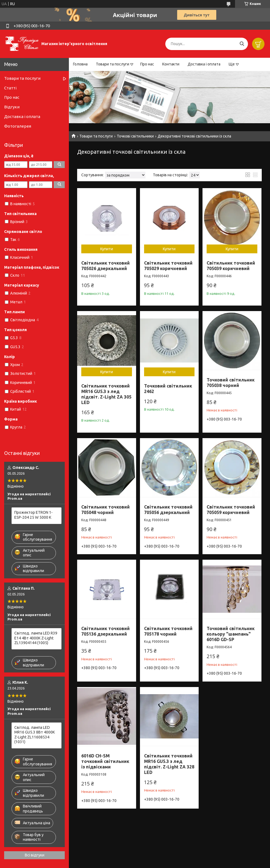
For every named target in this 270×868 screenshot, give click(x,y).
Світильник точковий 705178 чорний (168, 631)
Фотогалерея (18, 126)
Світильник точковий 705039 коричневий (231, 266)
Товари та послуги (113, 64)
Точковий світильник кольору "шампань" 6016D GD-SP (231, 634)
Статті (10, 88)
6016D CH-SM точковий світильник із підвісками (105, 761)
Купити (107, 249)
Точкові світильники (135, 136)
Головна (80, 64)
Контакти (171, 64)
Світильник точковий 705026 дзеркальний (106, 266)
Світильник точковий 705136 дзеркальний (106, 631)
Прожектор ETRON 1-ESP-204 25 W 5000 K (33, 515)
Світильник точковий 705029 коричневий (168, 266)
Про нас (147, 64)
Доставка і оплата (204, 64)
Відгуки (12, 107)
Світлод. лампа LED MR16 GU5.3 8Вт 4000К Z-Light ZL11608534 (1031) (35, 735)
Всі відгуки (35, 855)
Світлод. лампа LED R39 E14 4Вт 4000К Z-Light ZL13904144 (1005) (36, 638)
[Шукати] (242, 44)
